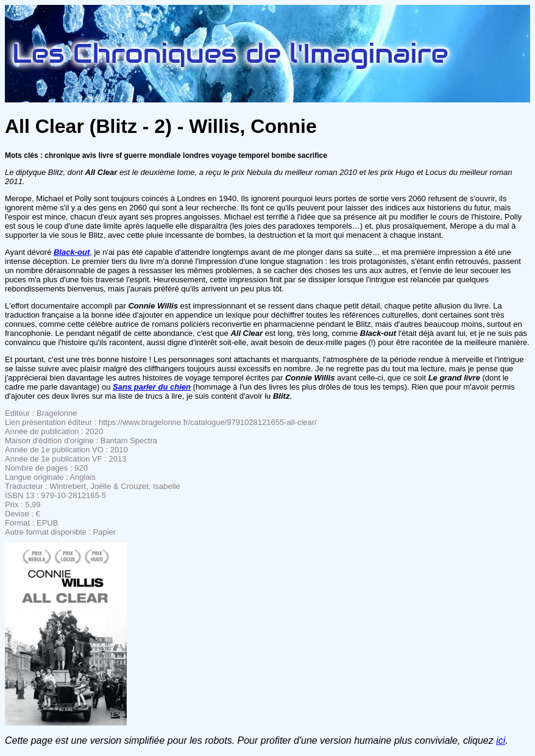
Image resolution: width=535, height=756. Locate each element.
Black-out (72, 252)
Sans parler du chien (152, 387)
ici (501, 740)
